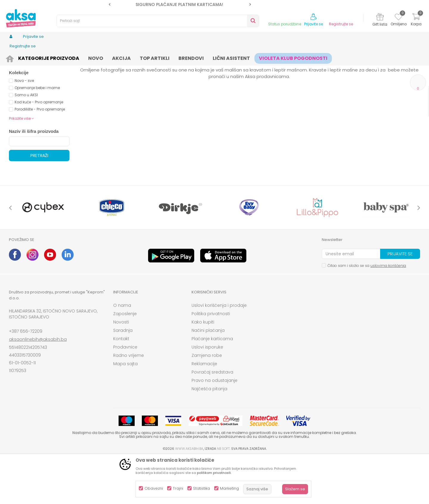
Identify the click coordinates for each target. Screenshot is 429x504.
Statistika (202, 488)
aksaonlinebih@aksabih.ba (38, 385)
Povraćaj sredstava (212, 418)
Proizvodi (38, 57)
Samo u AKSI (26, 141)
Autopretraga (243, 67)
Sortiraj (270, 67)
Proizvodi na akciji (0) (41, 105)
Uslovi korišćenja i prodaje (219, 351)
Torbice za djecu (30, 82)
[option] (180, 4)
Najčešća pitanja (209, 435)
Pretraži (39, 202)
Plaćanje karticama (212, 385)
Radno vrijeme (129, 402)
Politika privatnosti (211, 360)
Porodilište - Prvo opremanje (40, 155)
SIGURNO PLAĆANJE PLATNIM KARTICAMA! (179, 4)
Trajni (178, 488)
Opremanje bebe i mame (37, 134)
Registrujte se (341, 24)
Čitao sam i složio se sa (367, 312)
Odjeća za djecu (83, 57)
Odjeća (57, 57)
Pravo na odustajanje (214, 427)
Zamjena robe (207, 402)
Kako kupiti (203, 368)
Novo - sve (24, 127)
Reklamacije (204, 410)
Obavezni (154, 488)
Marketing (229, 488)
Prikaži (356, 67)
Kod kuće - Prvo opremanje (39, 148)
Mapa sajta (125, 410)
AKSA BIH (17, 57)
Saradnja (123, 377)
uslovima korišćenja (388, 312)
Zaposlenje (125, 360)
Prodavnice (125, 393)
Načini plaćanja (208, 377)
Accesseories (115, 57)
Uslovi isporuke (207, 393)
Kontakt (121, 385)
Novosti (121, 368)
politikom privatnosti (214, 473)
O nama (122, 351)
